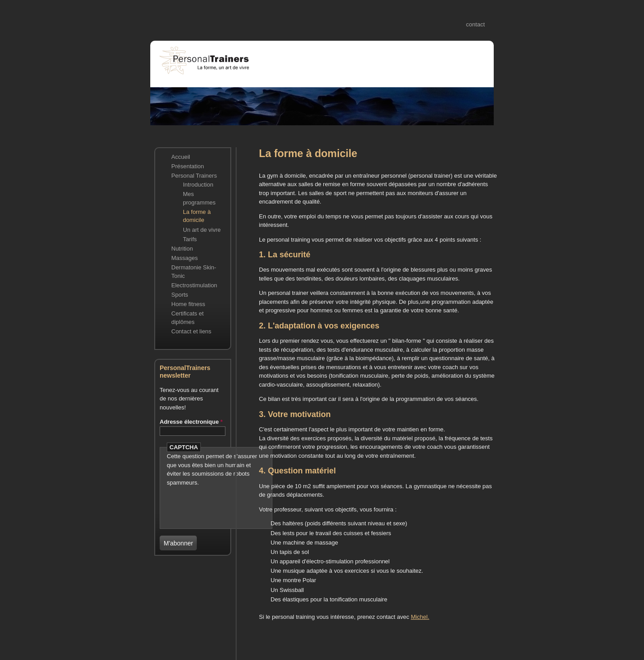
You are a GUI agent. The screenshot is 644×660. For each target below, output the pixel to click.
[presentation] (219, 500)
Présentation (188, 166)
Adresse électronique (191, 422)
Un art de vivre (202, 230)
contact (475, 24)
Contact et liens (191, 331)
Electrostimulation (194, 285)
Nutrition (182, 249)
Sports (180, 295)
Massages (184, 258)
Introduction (198, 185)
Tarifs (190, 239)
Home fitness (188, 304)
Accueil (181, 157)
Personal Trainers (194, 176)
